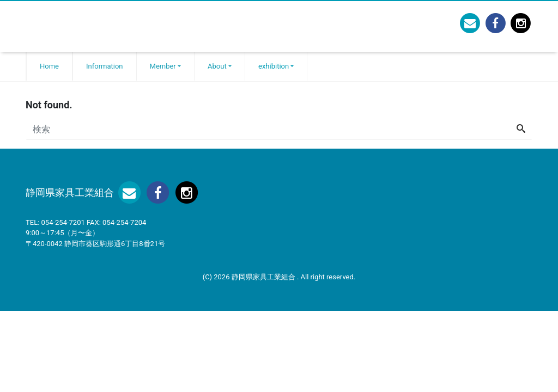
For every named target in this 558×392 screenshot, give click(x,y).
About (217, 66)
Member (163, 66)
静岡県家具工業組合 (264, 277)
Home (49, 66)
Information (105, 66)
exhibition (274, 66)
